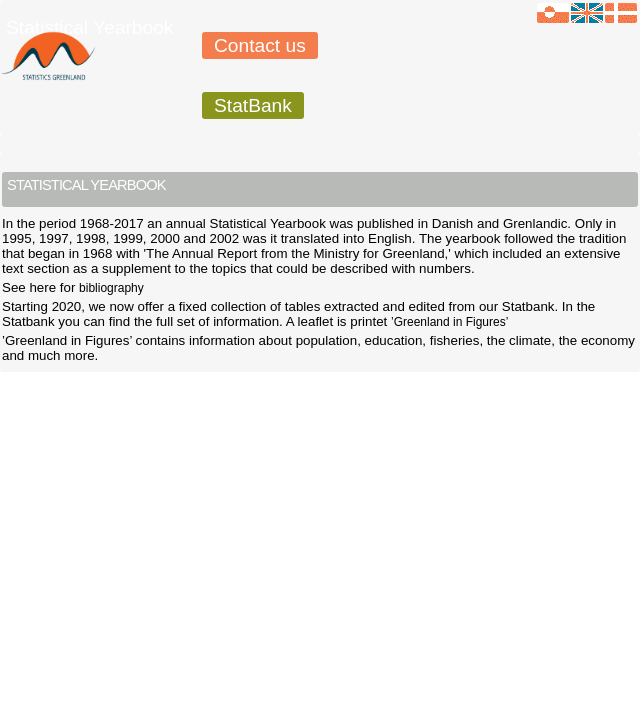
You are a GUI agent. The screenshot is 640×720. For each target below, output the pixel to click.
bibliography (111, 288)
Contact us (260, 45)
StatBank (253, 105)
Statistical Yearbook (89, 27)
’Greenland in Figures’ (449, 322)
